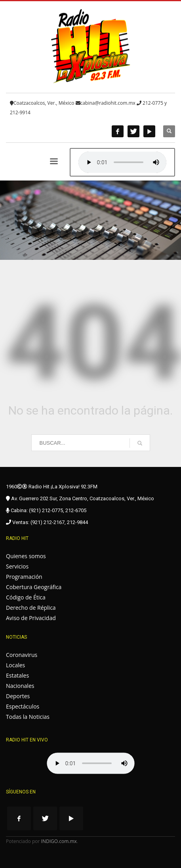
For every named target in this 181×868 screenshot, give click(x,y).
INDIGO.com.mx (59, 841)
